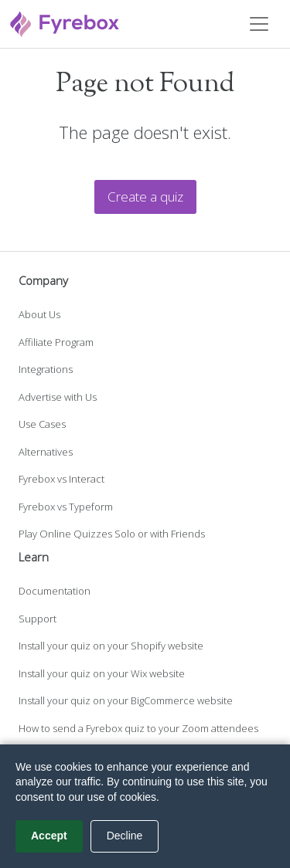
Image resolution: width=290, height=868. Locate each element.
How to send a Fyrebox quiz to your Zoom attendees (138, 728)
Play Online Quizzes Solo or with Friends (112, 534)
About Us (39, 314)
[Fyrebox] (65, 22)
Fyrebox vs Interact (61, 479)
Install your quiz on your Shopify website (111, 646)
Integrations (46, 369)
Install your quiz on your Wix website (102, 673)
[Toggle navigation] (259, 24)
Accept (49, 836)
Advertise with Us (58, 397)
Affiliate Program (56, 342)
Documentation (55, 591)
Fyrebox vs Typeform (66, 507)
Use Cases (42, 424)
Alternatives (46, 452)
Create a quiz (145, 197)
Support (38, 619)
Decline (125, 836)
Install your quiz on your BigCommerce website (126, 700)
